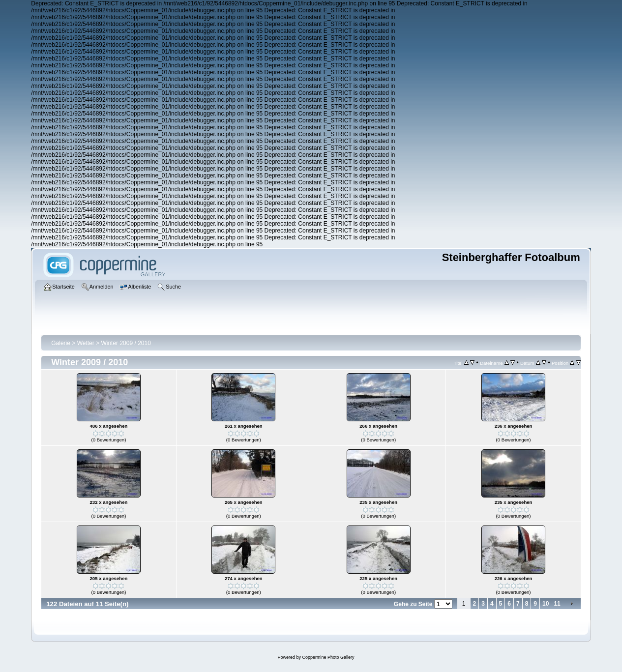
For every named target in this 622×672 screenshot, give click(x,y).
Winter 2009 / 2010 (126, 343)
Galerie (61, 343)
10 (546, 604)
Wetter (86, 343)
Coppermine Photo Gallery (328, 657)
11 (557, 604)
